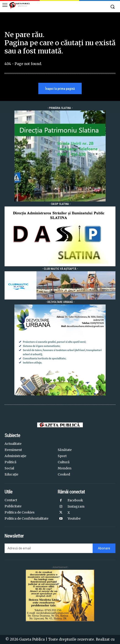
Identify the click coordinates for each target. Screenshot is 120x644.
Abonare (104, 548)
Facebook (75, 500)
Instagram (76, 506)
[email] (49, 548)
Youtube (74, 518)
